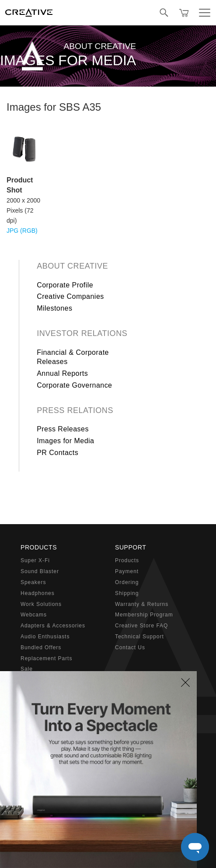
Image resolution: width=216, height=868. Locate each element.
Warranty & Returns (142, 604)
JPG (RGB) (22, 231)
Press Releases (63, 429)
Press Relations (75, 410)
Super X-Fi (35, 560)
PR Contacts (57, 453)
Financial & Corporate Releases (73, 357)
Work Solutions (41, 604)
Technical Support (139, 637)
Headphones (38, 593)
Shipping (127, 593)
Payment (127, 571)
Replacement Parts (46, 658)
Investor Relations (82, 333)
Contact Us (130, 647)
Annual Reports (62, 373)
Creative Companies (70, 296)
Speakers (33, 582)
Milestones (54, 308)
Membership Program (144, 615)
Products (127, 560)
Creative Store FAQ (141, 626)
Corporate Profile (65, 285)
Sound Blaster (40, 571)
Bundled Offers (41, 647)
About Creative (72, 266)
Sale (27, 669)
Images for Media (65, 441)
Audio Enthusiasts (45, 637)
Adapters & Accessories (53, 626)
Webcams (34, 615)
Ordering (127, 582)
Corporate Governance (74, 385)
